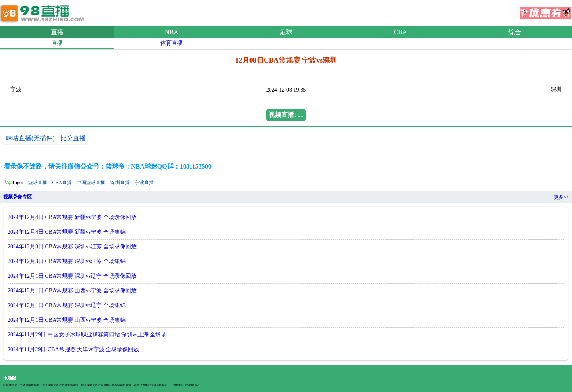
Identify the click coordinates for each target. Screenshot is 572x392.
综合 (515, 32)
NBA (172, 32)
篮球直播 (38, 183)
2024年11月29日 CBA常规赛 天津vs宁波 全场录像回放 (73, 349)
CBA (401, 32)
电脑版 (10, 378)
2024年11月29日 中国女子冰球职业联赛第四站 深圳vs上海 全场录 (87, 335)
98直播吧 (44, 12)
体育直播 (172, 43)
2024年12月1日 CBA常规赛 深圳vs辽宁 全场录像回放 (72, 276)
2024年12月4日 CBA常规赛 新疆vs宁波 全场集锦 (67, 232)
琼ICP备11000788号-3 (186, 385)
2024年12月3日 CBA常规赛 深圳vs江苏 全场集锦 (67, 261)
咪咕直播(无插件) (30, 138)
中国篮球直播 (91, 183)
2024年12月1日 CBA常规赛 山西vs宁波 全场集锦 (67, 320)
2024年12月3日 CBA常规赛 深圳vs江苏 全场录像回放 (72, 247)
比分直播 (73, 138)
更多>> (561, 197)
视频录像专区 (17, 197)
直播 (57, 32)
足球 (286, 32)
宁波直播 (144, 183)
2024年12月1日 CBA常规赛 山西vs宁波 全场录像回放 (72, 291)
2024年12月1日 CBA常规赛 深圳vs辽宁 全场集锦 (67, 305)
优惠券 (545, 10)
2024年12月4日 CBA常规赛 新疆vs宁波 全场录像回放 (72, 217)
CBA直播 (62, 183)
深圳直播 (120, 183)
